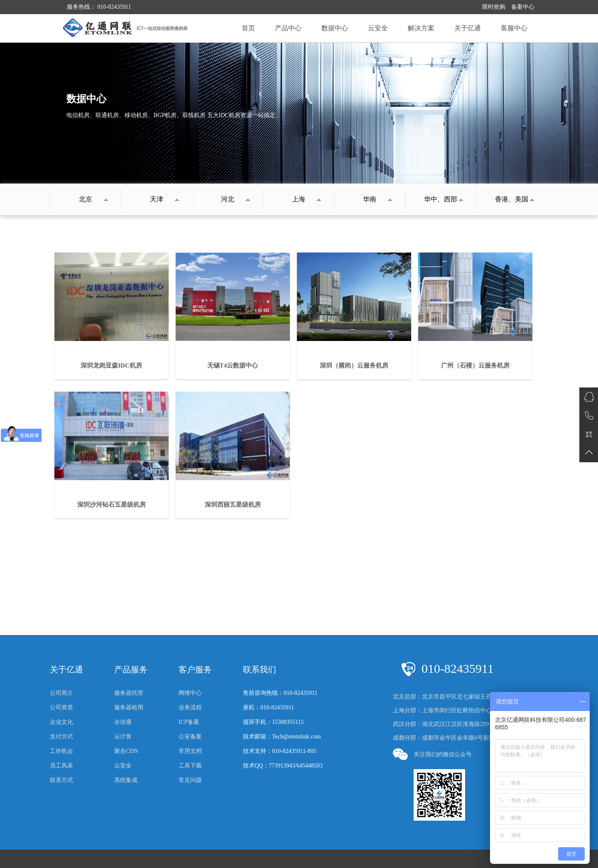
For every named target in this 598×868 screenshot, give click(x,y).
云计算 (123, 737)
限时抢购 (494, 7)
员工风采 (61, 766)
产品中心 (288, 28)
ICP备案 (189, 722)
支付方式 (61, 737)
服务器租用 (129, 707)
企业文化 (61, 722)
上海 (299, 199)
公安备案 (190, 737)
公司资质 (61, 707)
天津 (157, 199)
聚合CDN (126, 751)
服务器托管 (129, 693)
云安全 (378, 28)
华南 (370, 199)
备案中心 (523, 7)
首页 (248, 28)
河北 (228, 199)
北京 (86, 199)
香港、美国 (512, 199)
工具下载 (190, 766)
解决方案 (421, 28)
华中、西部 (441, 199)
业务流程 (190, 707)
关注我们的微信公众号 (432, 754)
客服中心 (514, 28)
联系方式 (61, 780)
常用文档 (190, 751)
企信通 (123, 722)
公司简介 (61, 693)
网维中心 (190, 693)
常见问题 (190, 780)
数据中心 (335, 28)
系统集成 (126, 780)
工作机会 (61, 751)
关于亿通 (468, 28)
